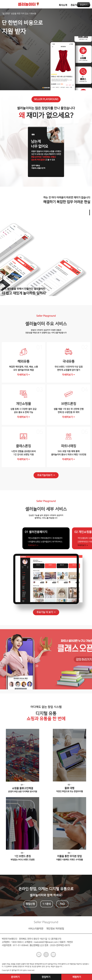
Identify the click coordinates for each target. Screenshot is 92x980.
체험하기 (77, 977)
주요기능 (75, 5)
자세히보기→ (23, 375)
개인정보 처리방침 (55, 930)
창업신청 (30, 905)
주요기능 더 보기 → (46, 614)
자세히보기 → (29, 545)
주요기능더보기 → (46, 475)
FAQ (62, 905)
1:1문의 (47, 905)
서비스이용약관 (36, 930)
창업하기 (84, 5)
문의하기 (15, 977)
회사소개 (63, 5)
